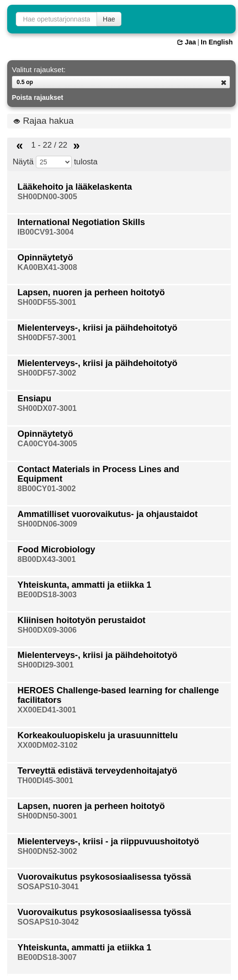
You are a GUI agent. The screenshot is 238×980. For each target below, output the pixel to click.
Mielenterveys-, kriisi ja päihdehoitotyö (98, 328)
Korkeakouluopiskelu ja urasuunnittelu (98, 735)
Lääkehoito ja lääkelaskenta (75, 187)
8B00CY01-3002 (47, 488)
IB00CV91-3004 (46, 232)
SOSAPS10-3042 (48, 922)
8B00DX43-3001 (47, 559)
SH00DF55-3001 (47, 302)
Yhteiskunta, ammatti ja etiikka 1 (85, 585)
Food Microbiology (57, 549)
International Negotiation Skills (81, 222)
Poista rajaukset (38, 97)
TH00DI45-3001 (46, 780)
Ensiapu (35, 398)
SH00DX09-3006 (47, 630)
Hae (109, 19)
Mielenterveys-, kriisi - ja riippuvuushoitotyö (108, 841)
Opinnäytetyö (45, 258)
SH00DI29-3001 (46, 665)
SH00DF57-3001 (47, 337)
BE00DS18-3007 (47, 957)
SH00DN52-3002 (48, 851)
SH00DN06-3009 (48, 524)
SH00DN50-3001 (48, 816)
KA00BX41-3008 (48, 267)
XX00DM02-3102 (48, 745)
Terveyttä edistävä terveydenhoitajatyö (97, 771)
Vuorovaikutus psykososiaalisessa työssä (104, 877)
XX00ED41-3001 (47, 710)
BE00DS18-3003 (47, 594)
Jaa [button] (187, 42)
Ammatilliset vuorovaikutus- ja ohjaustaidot (108, 514)
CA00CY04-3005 (48, 443)
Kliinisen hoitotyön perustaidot (82, 620)
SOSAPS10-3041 (48, 886)
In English (217, 42)
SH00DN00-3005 (48, 196)
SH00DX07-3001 (47, 408)
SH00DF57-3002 (47, 373)
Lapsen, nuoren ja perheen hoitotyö (91, 292)
